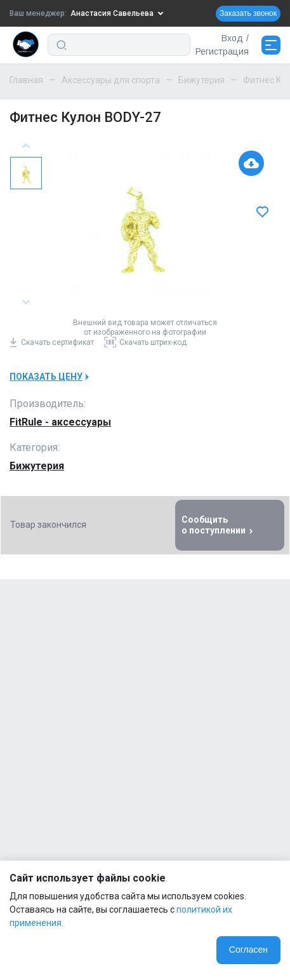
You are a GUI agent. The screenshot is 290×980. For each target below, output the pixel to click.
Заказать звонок (248, 13)
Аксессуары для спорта (111, 80)
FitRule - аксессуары (60, 422)
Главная (26, 80)
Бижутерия (201, 80)
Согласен (248, 950)
